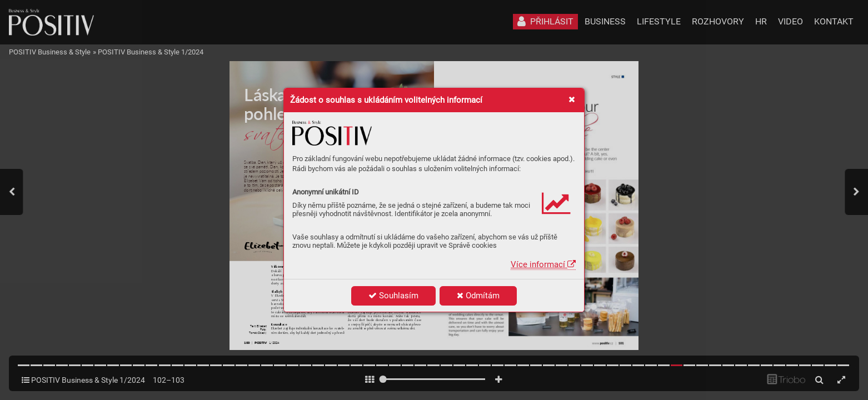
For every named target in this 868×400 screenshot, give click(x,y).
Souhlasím (393, 296)
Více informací (543, 264)
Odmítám (478, 296)
